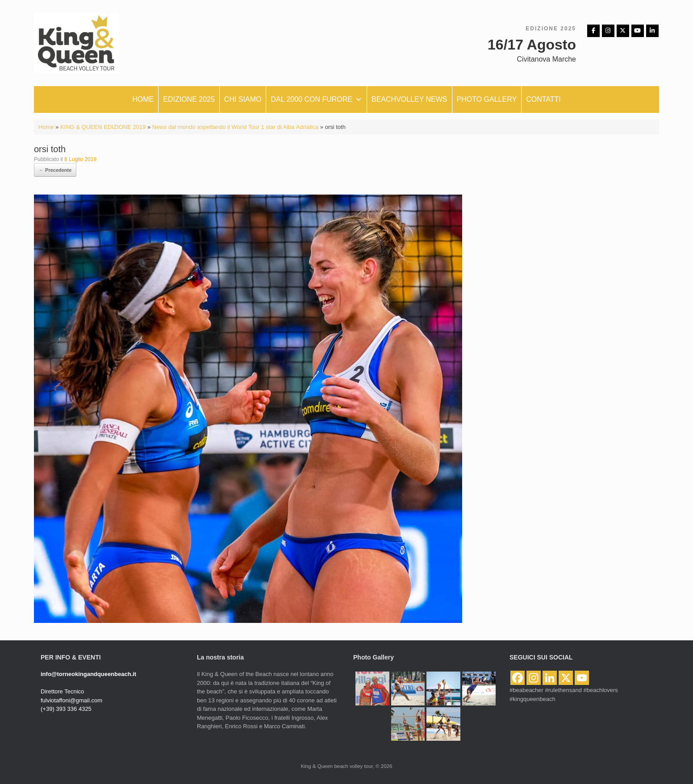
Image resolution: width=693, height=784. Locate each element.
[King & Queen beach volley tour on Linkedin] (652, 31)
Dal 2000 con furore (316, 100)
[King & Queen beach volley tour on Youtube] (638, 31)
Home (143, 99)
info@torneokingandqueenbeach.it (88, 674)
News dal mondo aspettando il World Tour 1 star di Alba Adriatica (235, 127)
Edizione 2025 (189, 99)
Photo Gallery (487, 99)
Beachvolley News (409, 99)
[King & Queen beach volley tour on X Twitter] (623, 31)
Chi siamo (243, 99)
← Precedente (55, 170)
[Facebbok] (593, 31)
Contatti (543, 99)
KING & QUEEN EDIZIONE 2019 (103, 127)
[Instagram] (608, 31)
